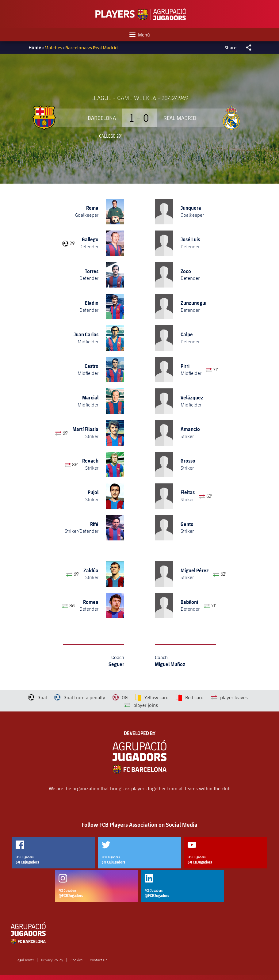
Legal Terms (25, 960)
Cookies (76, 960)
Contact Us (98, 960)
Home (35, 48)
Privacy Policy (52, 960)
